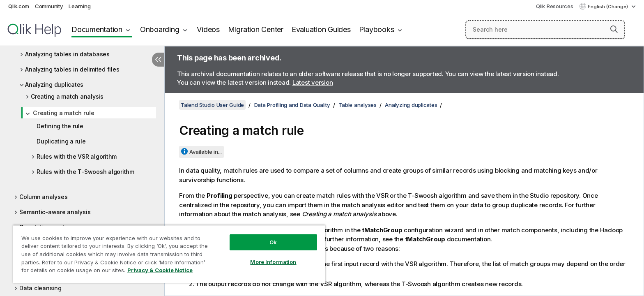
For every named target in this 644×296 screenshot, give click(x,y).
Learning (79, 6)
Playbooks (377, 29)
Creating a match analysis (67, 96)
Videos (208, 29)
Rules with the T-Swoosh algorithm (85, 172)
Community (49, 6)
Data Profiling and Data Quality (292, 105)
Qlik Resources (555, 6)
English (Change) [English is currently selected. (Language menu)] (608, 7)
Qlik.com (19, 6)
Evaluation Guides (321, 29)
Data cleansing (40, 288)
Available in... (206, 152)
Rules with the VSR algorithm (77, 156)
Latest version (313, 82)
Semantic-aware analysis (55, 212)
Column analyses (43, 197)
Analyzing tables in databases (67, 54)
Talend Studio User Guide (212, 105)
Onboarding (160, 29)
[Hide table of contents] (158, 60)
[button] (614, 29)
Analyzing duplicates (54, 84)
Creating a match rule (64, 113)
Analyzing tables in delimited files (72, 69)
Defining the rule (60, 126)
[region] (169, 254)
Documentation (97, 29)
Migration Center (256, 29)
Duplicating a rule (61, 141)
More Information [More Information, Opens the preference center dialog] (273, 262)
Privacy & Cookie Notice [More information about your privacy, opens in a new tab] (160, 270)
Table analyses (358, 105)
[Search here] (545, 30)
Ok (273, 242)
